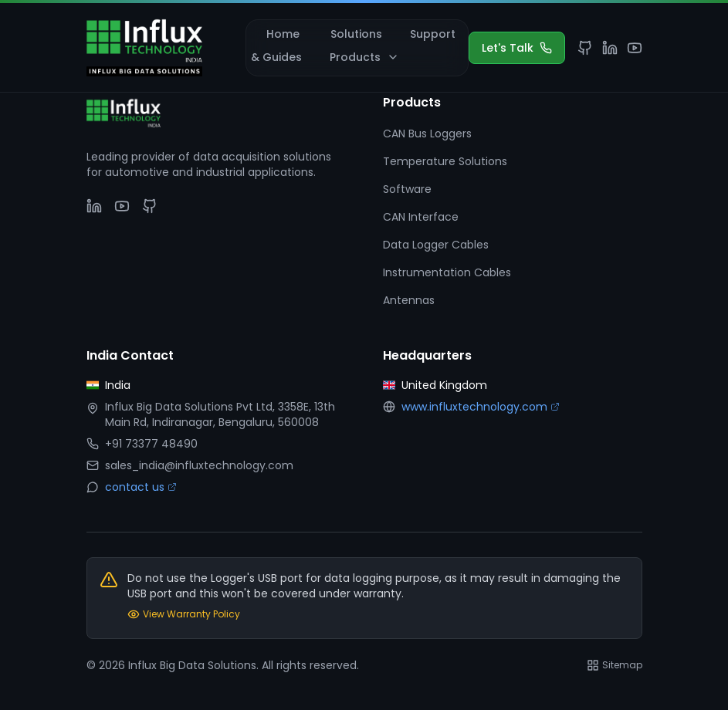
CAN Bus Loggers (427, 134)
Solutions (356, 34)
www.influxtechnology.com (481, 407)
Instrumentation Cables (447, 272)
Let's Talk (517, 48)
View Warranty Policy (184, 614)
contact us (141, 487)
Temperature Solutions (445, 161)
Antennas (409, 300)
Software (407, 189)
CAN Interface (421, 217)
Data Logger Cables (436, 245)
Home (283, 34)
